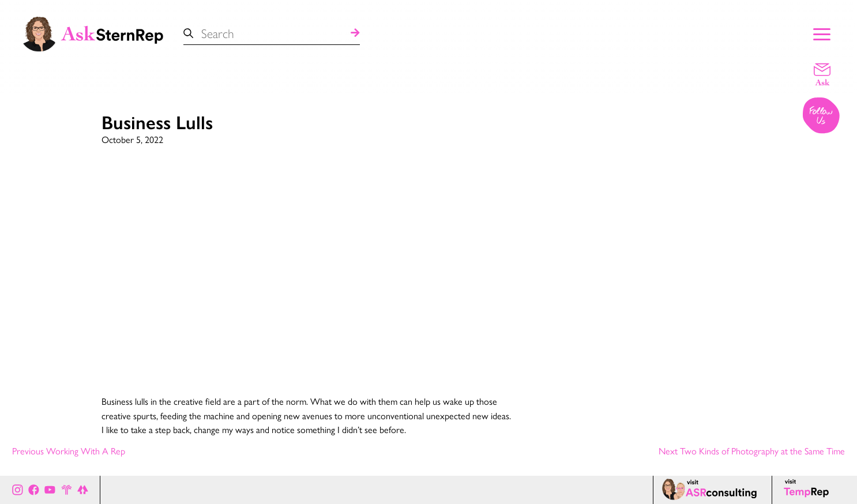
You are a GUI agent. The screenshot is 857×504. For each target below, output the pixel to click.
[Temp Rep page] (808, 490)
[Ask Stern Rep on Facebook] (34, 490)
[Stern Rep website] (67, 490)
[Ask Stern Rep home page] (92, 33)
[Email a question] (822, 74)
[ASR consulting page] (712, 490)
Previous (69, 451)
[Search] (355, 34)
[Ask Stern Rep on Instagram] (18, 490)
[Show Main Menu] (822, 33)
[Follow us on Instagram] (822, 116)
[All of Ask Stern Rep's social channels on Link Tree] (83, 490)
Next (752, 451)
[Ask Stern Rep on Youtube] (50, 490)
